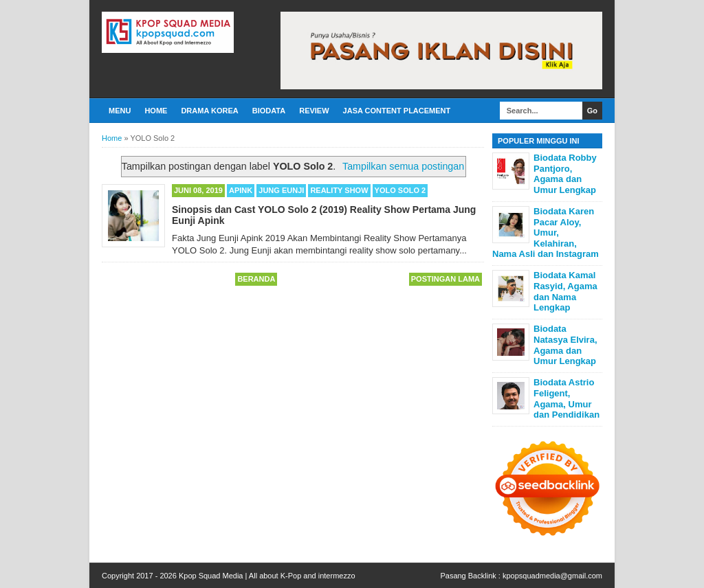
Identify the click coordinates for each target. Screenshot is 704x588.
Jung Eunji (281, 190)
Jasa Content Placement (397, 111)
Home (156, 111)
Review (314, 111)
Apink (241, 190)
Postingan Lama (445, 279)
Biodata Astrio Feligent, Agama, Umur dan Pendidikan (566, 398)
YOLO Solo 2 (400, 190)
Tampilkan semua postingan (403, 166)
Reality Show (339, 190)
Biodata (269, 111)
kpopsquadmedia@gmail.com (552, 576)
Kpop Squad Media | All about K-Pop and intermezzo (267, 576)
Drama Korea (209, 111)
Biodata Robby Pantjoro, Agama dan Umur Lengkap (565, 174)
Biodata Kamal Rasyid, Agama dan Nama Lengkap (565, 291)
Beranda (256, 279)
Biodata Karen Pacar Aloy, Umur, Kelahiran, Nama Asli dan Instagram (546, 233)
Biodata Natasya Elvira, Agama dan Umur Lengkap (565, 345)
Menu (120, 111)
